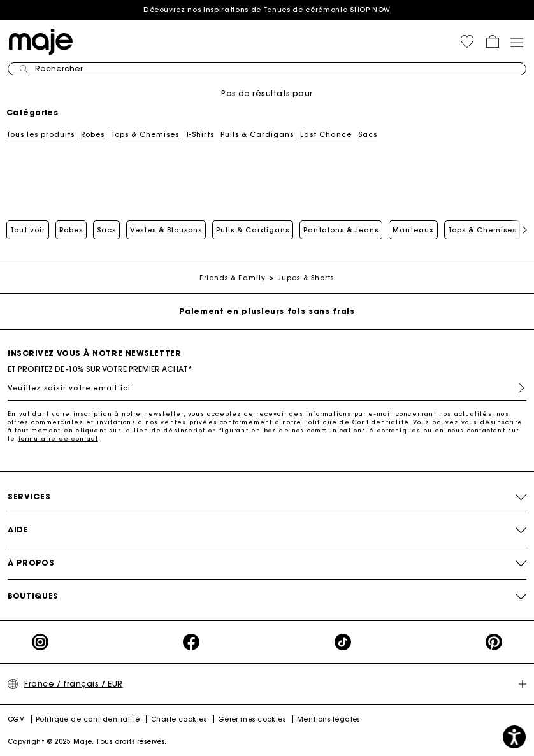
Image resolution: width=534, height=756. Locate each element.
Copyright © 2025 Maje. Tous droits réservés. (87, 742)
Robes (93, 134)
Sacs (368, 134)
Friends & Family (233, 278)
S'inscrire (516, 388)
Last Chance (326, 134)
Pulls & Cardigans (257, 134)
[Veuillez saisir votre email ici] (267, 388)
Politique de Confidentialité (357, 422)
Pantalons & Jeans (341, 230)
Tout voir (28, 230)
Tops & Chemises (145, 134)
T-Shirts (200, 134)
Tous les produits (40, 134)
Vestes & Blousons (166, 230)
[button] (467, 41)
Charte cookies (179, 719)
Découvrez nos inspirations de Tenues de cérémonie (267, 10)
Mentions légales (328, 719)
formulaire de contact (58, 439)
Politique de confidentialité (88, 719)
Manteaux (413, 230)
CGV (16, 719)
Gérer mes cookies (252, 719)
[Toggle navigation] (516, 42)
